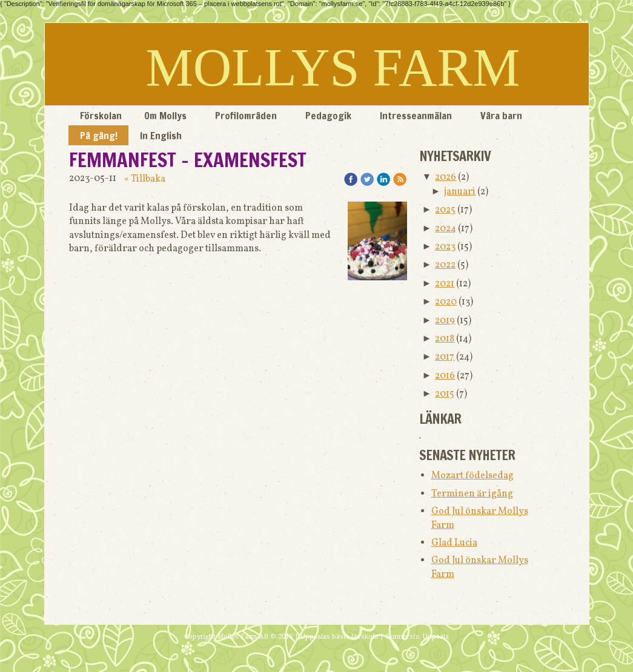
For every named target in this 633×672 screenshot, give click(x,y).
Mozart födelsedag (472, 476)
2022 (445, 265)
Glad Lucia (454, 543)
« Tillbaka (145, 179)
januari (460, 192)
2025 (445, 210)
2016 (445, 376)
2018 (445, 339)
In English (161, 136)
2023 (445, 247)
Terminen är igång (472, 494)
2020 (446, 302)
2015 (445, 394)
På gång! (99, 136)
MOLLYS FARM (333, 68)
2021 (445, 284)
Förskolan (101, 116)
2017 (445, 357)
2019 (445, 321)
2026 (446, 177)
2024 (446, 229)
